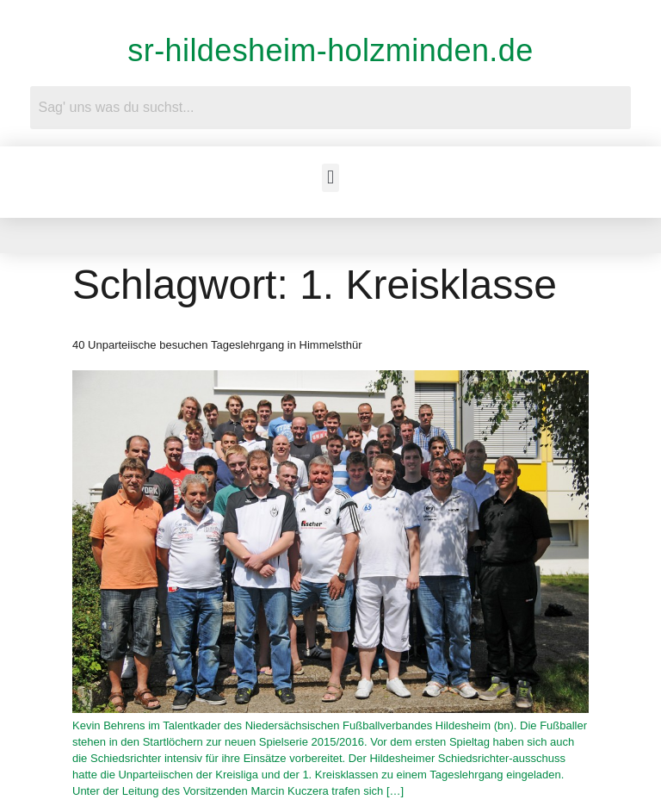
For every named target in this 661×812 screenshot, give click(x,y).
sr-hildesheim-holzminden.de (330, 50)
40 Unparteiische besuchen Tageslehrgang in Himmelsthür (217, 345)
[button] (330, 178)
